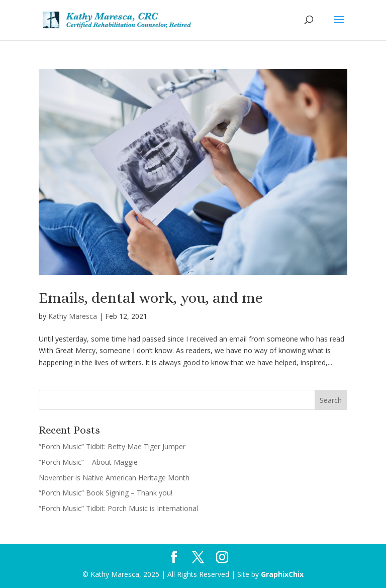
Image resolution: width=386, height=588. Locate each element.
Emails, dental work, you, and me (151, 298)
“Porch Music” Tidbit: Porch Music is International (118, 508)
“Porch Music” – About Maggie (88, 462)
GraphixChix (282, 574)
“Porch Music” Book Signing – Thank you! (106, 493)
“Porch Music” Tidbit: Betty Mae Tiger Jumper (112, 446)
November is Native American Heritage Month (114, 478)
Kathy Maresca (73, 316)
